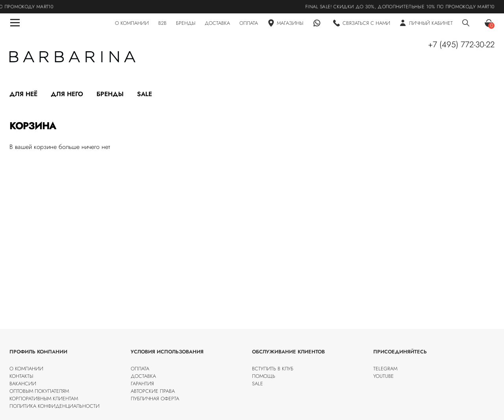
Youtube (384, 376)
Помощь (264, 376)
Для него (67, 94)
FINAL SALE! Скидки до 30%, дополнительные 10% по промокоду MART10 (404, 7)
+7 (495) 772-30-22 (461, 45)
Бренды (110, 94)
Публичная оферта (155, 399)
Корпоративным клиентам (44, 399)
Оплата (140, 369)
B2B (162, 23)
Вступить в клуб (273, 369)
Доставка (143, 376)
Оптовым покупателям (39, 391)
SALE (258, 384)
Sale (145, 94)
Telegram (385, 369)
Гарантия (142, 384)
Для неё (23, 94)
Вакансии (23, 384)
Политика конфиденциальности (55, 406)
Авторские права (153, 391)
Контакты (21, 376)
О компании (26, 369)
